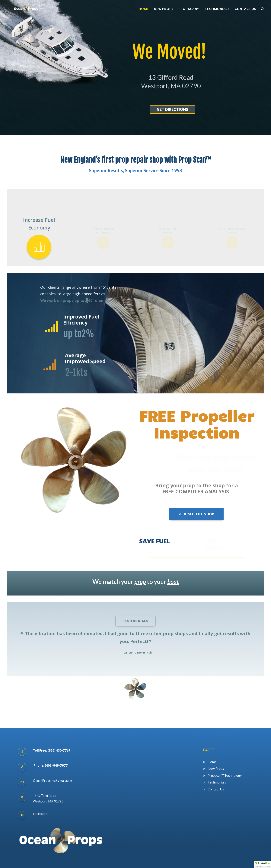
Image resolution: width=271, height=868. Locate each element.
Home (144, 16)
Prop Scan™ (189, 16)
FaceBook (40, 803)
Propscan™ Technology (225, 765)
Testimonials (217, 16)
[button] (262, 864)
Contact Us (245, 16)
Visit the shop (196, 504)
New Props (164, 16)
